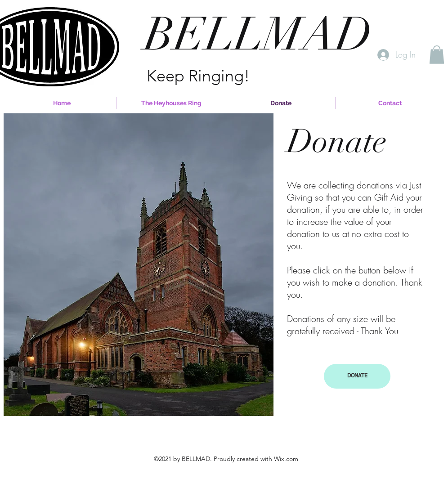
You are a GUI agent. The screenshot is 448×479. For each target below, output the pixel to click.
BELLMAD (258, 35)
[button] (437, 55)
